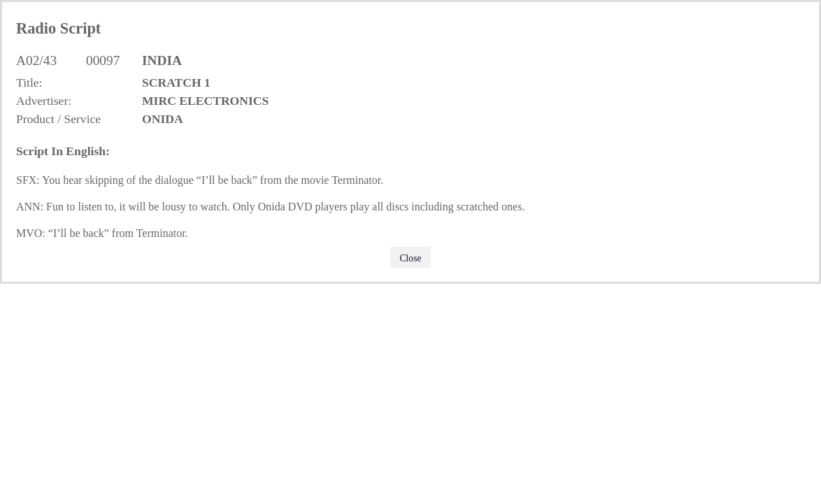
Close (411, 258)
